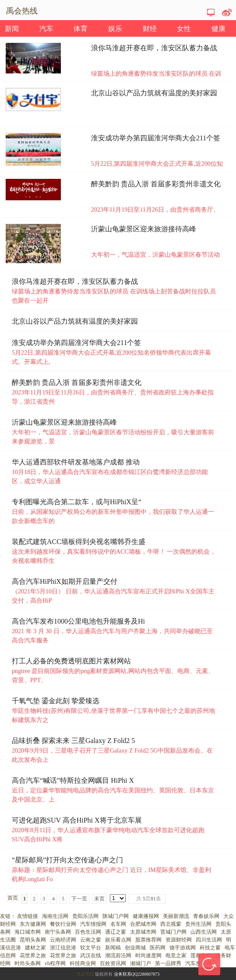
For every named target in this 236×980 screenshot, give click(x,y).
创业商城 (135, 948)
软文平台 (91, 948)
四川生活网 (209, 940)
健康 (218, 29)
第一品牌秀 (168, 963)
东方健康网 (33, 924)
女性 (184, 29)
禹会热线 (85, 974)
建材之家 (35, 948)
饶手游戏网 (183, 948)
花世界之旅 (33, 956)
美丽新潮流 (176, 916)
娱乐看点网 (118, 940)
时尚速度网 (148, 956)
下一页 (79, 899)
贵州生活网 (198, 924)
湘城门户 (141, 963)
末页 (99, 899)
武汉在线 (91, 956)
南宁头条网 (58, 932)
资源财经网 (179, 940)
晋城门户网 (173, 932)
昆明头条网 (33, 940)
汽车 (46, 29)
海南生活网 (55, 916)
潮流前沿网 (118, 956)
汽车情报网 (93, 924)
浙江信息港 (63, 948)
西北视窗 (171, 924)
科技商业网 (83, 963)
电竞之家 (176, 956)
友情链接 (28, 916)
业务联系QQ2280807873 (137, 974)
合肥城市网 (143, 924)
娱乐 (115, 29)
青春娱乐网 (206, 916)
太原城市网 (143, 932)
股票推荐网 (148, 940)
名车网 (118, 924)
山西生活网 (204, 932)
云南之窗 (91, 940)
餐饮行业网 (63, 924)
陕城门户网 (116, 916)
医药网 (158, 948)
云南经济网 (63, 940)
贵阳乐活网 (85, 916)
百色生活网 (88, 932)
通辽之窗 (116, 932)
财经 (150, 29)
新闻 (12, 29)
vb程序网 (55, 963)
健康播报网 (146, 916)
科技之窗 (210, 948)
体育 (81, 29)
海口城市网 (28, 932)
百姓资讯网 (113, 963)
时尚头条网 (28, 963)
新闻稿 (113, 948)
